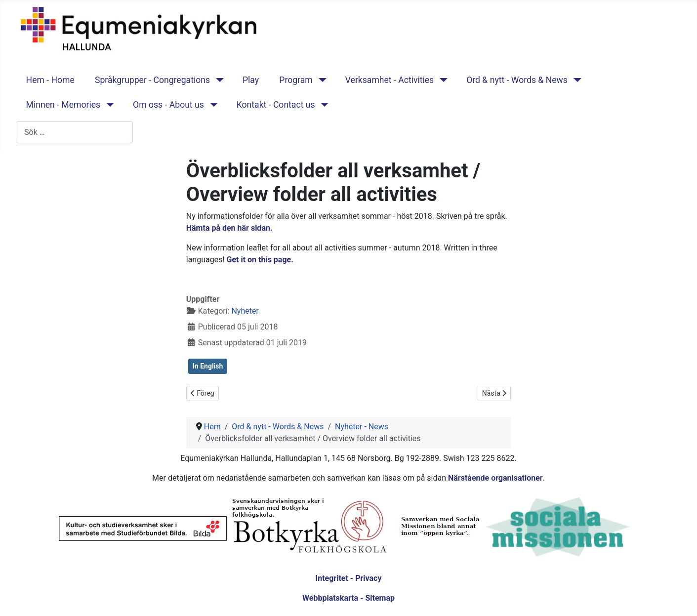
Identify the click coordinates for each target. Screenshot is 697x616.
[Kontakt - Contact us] (323, 105)
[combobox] (74, 132)
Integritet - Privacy (348, 578)
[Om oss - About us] (212, 105)
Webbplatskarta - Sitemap (348, 598)
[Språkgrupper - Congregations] (218, 80)
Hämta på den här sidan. (230, 228)
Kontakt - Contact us (276, 105)
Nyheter (245, 311)
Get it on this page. (261, 260)
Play (251, 80)
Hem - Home (50, 80)
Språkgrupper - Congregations (152, 80)
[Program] (320, 80)
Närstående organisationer (495, 478)
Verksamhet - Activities (389, 80)
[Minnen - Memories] (108, 105)
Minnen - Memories (63, 105)
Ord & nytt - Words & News (517, 80)
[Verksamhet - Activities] (441, 80)
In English (208, 366)
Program (296, 80)
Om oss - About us (168, 105)
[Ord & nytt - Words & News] (575, 80)
